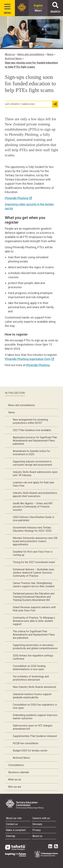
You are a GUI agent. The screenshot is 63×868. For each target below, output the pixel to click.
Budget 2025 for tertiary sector (30, 751)
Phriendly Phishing (38, 365)
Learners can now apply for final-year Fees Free (34, 484)
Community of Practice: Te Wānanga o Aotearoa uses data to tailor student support (34, 621)
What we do (15, 780)
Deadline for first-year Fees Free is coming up (33, 553)
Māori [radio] (38, 11)
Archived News (13, 59)
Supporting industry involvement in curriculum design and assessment (32, 463)
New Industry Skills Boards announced (34, 687)
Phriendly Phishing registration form (28, 359)
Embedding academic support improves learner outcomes (35, 717)
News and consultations (31, 54)
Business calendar (19, 772)
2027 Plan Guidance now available (32, 430)
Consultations (16, 765)
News (50, 54)
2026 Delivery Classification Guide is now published (34, 519)
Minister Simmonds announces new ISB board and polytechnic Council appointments (35, 541)
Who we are (15, 787)
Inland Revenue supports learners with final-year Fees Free (34, 609)
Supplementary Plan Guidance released (35, 736)
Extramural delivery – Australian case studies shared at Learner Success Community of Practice (34, 573)
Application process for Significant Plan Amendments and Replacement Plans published (35, 441)
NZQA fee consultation (26, 743)
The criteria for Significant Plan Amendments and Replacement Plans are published (34, 635)
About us (10, 54)
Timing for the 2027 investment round (34, 562)
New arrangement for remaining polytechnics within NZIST (30, 421)
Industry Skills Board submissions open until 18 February (35, 474)
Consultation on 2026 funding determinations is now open (29, 668)
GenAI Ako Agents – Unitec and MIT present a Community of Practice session (33, 507)
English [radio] (38, 6)
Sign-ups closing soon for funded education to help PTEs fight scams (31, 65)
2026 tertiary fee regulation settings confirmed (33, 657)
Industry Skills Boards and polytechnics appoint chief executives (35, 495)
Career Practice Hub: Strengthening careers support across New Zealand (34, 585)
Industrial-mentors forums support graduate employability (32, 696)
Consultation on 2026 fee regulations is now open (35, 706)
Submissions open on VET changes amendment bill (33, 727)
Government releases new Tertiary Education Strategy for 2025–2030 (32, 529)
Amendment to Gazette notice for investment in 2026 (31, 453)
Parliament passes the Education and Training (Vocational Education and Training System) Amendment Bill (34, 597)
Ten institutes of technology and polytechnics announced (31, 678)
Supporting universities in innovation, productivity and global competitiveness (35, 647)
